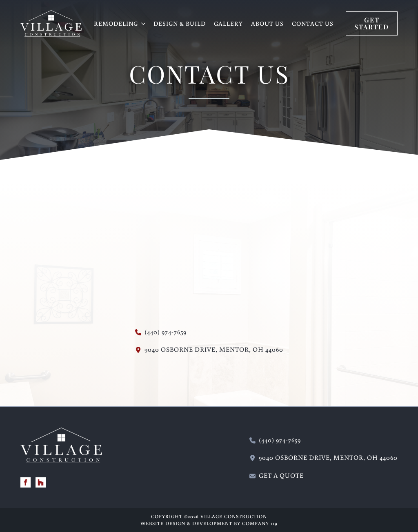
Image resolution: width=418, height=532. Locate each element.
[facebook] (26, 482)
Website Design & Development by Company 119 (209, 523)
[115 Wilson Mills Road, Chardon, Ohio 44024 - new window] (209, 349)
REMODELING (116, 23)
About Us (267, 23)
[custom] (41, 482)
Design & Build (180, 23)
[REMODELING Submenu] (144, 23)
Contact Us (313, 23)
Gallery (228, 23)
